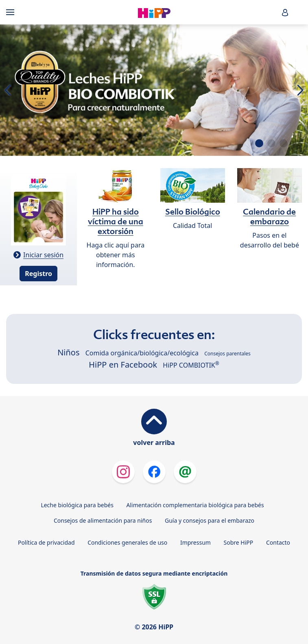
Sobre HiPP (239, 542)
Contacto (278, 542)
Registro (38, 274)
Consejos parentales (227, 354)
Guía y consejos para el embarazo (210, 520)
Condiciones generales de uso (127, 542)
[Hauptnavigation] (12, 12)
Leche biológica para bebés (77, 505)
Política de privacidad (46, 542)
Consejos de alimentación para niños (103, 520)
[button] (285, 12)
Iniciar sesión (43, 255)
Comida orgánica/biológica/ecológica (142, 353)
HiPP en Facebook (123, 365)
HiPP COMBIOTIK (191, 365)
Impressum (196, 542)
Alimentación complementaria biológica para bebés (195, 505)
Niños (68, 352)
